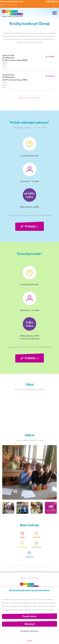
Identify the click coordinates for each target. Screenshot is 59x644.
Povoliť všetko (30, 616)
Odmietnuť (30, 624)
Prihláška (51, 57)
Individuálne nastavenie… (29, 631)
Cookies (30, 640)
